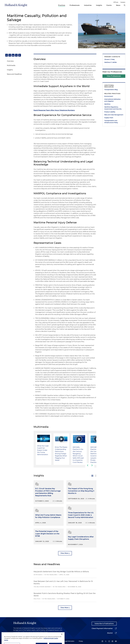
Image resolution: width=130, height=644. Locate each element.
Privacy (81, 641)
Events (109, 5)
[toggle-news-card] (92, 476)
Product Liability (110, 112)
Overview (10, 61)
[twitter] (106, 641)
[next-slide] (92, 465)
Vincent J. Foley (110, 59)
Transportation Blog (111, 90)
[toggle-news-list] (96, 476)
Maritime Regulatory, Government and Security (113, 108)
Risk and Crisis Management (114, 115)
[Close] (62, 639)
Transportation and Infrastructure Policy (111, 122)
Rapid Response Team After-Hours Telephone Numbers (54, 110)
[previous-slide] (87, 465)
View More (64, 553)
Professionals (75, 5)
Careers (123, 2)
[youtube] (116, 641)
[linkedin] (102, 641)
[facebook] (112, 641)
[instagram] (109, 641)
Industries (88, 5)
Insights (99, 5)
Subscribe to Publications (104, 624)
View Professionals (114, 76)
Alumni (110, 633)
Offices (116, 2)
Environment (109, 96)
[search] (125, 5)
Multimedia (11, 65)
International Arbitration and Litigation (112, 100)
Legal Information (69, 641)
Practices (62, 5)
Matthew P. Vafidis (110, 62)
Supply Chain (109, 118)
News (118, 5)
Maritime (107, 104)
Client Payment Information (102, 628)
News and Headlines (14, 74)
